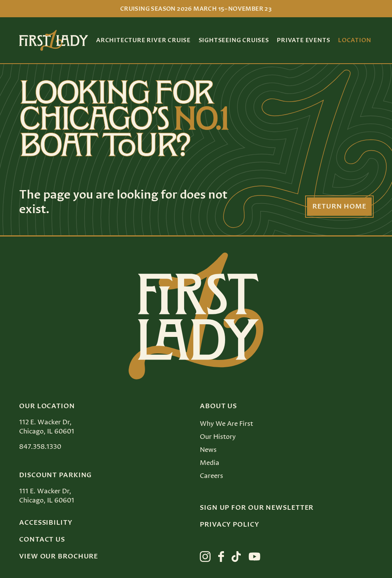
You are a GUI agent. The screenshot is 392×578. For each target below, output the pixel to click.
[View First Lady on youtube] (255, 557)
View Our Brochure (59, 557)
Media (210, 463)
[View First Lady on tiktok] (236, 557)
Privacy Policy (229, 525)
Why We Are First (226, 424)
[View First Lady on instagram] (205, 557)
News (208, 450)
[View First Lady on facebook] (221, 557)
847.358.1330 (40, 447)
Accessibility (46, 523)
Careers (212, 476)
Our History (218, 437)
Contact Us (42, 540)
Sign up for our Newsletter (257, 508)
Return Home (339, 207)
